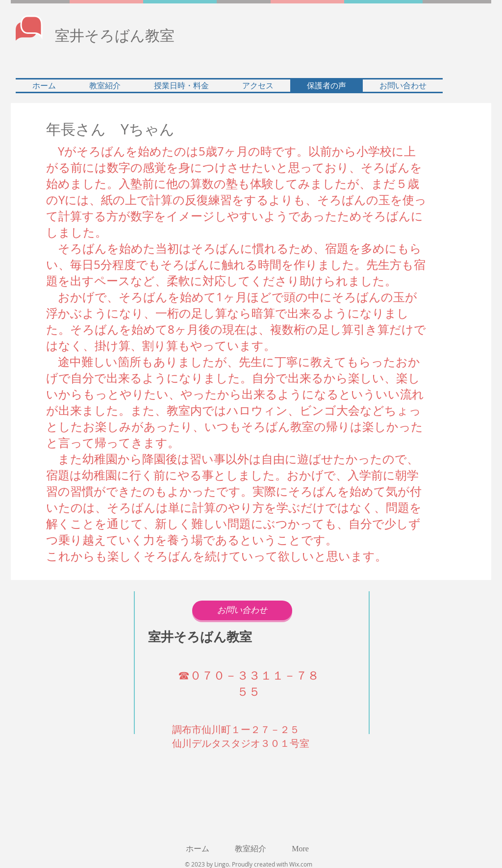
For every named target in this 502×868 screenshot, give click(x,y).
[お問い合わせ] (242, 610)
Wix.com (301, 864)
